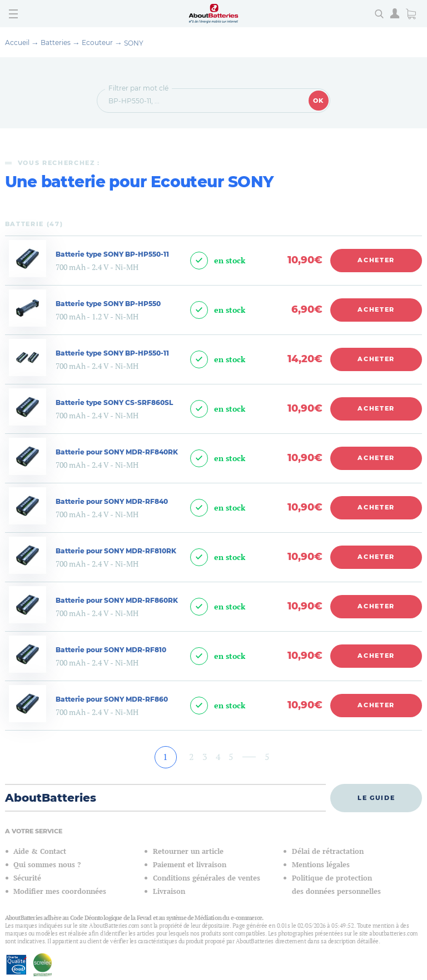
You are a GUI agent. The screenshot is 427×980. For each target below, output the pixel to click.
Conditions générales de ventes (207, 878)
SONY (134, 43)
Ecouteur (97, 42)
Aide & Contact (40, 851)
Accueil (17, 42)
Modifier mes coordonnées (60, 891)
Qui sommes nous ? (47, 865)
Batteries (56, 42)
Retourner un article (188, 851)
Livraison (169, 891)
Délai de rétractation (328, 851)
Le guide (376, 798)
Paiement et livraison (190, 865)
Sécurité (27, 878)
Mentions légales (321, 865)
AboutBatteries (51, 798)
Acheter (376, 260)
